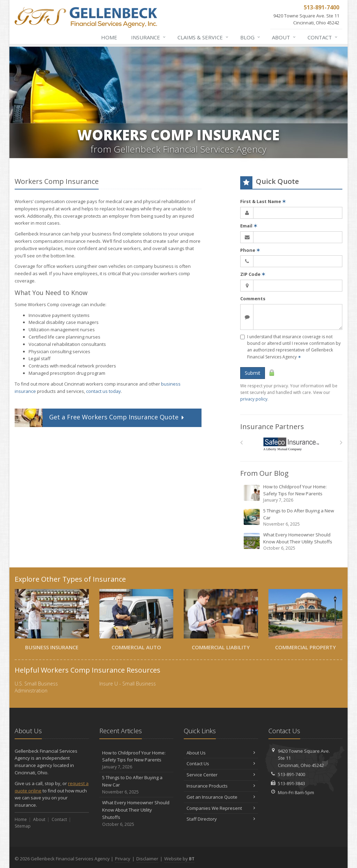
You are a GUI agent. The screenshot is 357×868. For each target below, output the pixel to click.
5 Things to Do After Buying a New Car (292, 517)
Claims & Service (203, 37)
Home (109, 37)
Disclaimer (147, 859)
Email (249, 226)
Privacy (123, 859)
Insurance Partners (272, 427)
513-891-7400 (291, 774)
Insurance (149, 37)
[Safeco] (291, 444)
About (284, 37)
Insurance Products (221, 786)
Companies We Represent (221, 808)
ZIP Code (253, 274)
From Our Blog (264, 473)
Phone (250, 250)
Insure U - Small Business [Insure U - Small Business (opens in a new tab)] (128, 684)
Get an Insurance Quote (221, 797)
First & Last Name (263, 201)
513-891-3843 (291, 783)
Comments (253, 299)
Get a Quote (100, 418)
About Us (221, 753)
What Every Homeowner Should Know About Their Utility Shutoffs (292, 541)
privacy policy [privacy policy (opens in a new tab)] (254, 399)
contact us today (104, 391)
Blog (250, 37)
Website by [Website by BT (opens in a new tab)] (179, 859)
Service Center (221, 775)
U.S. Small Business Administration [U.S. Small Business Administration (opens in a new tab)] (36, 687)
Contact (323, 37)
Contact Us (221, 764)
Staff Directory (221, 819)
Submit (253, 373)
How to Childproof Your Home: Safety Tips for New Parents (292, 493)
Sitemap (23, 826)
